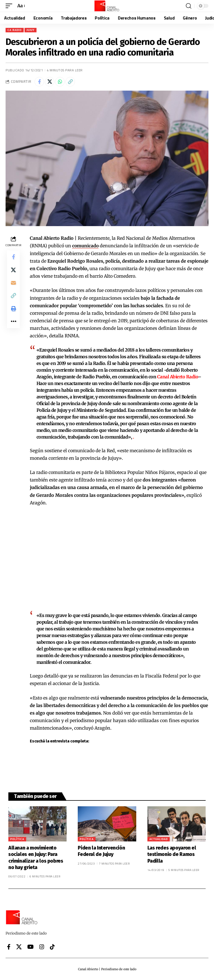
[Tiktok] (52, 947)
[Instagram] (42, 947)
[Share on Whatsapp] (60, 82)
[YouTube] (31, 947)
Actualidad (159, 839)
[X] (19, 947)
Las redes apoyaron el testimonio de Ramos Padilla (172, 854)
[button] (10, 6)
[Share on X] (50, 82)
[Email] (13, 284)
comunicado (86, 246)
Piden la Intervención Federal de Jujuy (101, 851)
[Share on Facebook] (39, 82)
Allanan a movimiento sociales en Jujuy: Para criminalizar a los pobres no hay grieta (36, 857)
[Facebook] (9, 947)
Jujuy (31, 30)
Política (17, 839)
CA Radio (15, 30)
